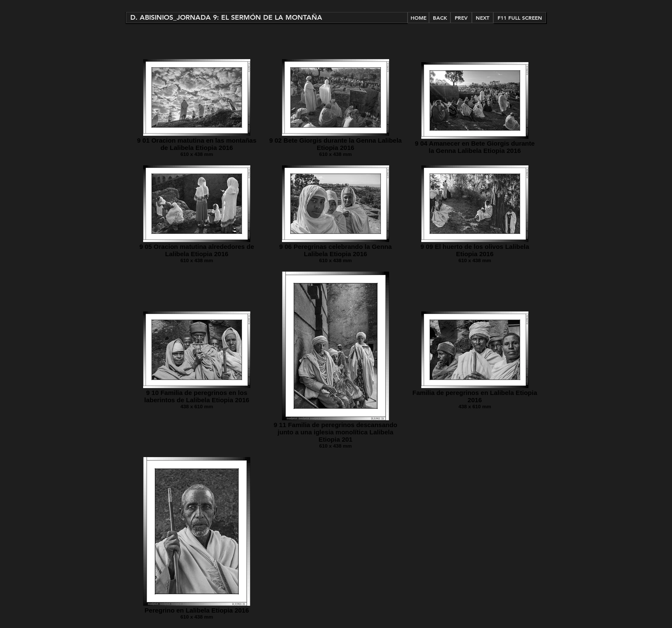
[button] (267, 18)
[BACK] (440, 18)
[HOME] (418, 18)
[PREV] (461, 18)
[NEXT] (483, 18)
